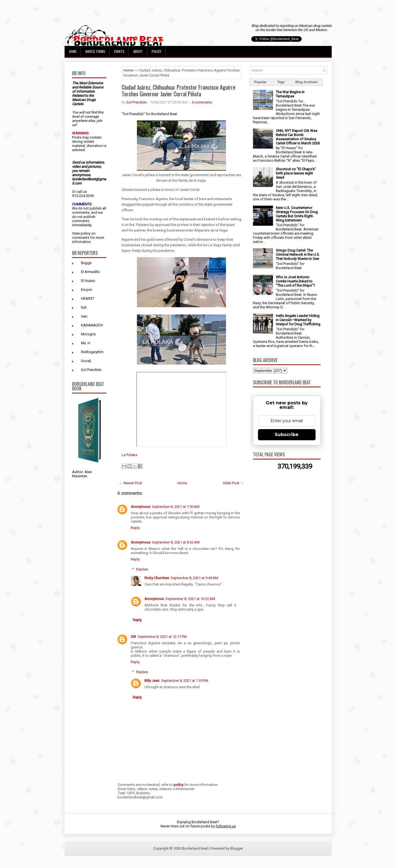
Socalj (86, 361)
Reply (135, 528)
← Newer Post (131, 483)
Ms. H (86, 343)
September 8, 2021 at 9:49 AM (194, 578)
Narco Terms (95, 51)
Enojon (87, 290)
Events (119, 51)
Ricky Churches (157, 578)
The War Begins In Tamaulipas (290, 94)
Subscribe (287, 435)
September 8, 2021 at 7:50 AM (176, 507)
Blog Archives (306, 82)
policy (86, 233)
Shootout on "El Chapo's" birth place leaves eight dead (296, 173)
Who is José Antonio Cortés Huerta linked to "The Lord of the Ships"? (295, 281)
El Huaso (88, 281)
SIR (133, 637)
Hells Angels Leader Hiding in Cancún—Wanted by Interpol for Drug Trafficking (298, 320)
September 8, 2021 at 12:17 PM (162, 637)
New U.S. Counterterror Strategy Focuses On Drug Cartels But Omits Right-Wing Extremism (297, 214)
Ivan (84, 316)
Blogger (237, 848)
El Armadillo (91, 272)
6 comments (202, 102)
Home (73, 51)
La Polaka (129, 455)
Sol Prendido (91, 370)
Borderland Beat (195, 848)
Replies (142, 569)
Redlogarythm (92, 352)
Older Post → (233, 483)
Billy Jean (152, 681)
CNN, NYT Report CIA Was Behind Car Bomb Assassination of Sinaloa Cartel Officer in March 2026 (298, 137)
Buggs (86, 263)
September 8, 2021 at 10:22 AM (190, 599)
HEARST (88, 298)
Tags (281, 82)
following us (226, 826)
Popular (261, 82)
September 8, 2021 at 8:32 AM (176, 542)
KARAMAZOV (92, 325)
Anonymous (141, 507)
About (138, 51)
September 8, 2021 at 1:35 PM (185, 681)
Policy (156, 51)
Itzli (84, 307)
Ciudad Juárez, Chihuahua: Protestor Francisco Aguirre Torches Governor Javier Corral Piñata (179, 90)
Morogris (88, 334)
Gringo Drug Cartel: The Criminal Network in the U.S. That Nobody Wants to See (298, 255)
